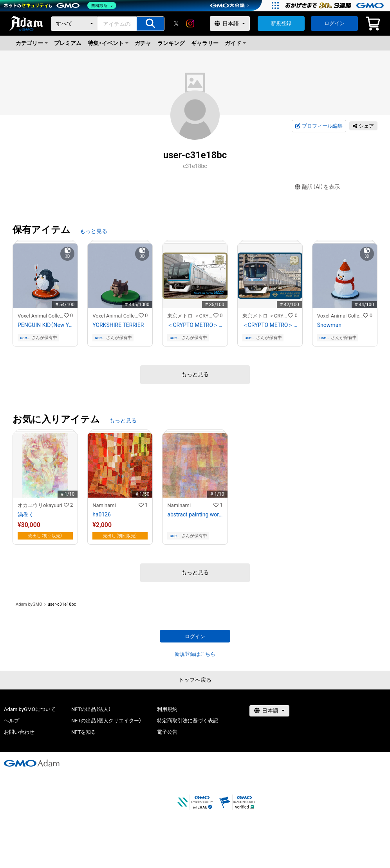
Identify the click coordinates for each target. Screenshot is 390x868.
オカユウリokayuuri (40, 505)
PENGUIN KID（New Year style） (45, 325)
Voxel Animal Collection (41, 316)
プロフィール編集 (319, 126)
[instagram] (190, 23)
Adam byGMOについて (30, 709)
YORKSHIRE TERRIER (118, 325)
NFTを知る (84, 732)
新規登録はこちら (195, 654)
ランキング (171, 43)
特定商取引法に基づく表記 (188, 721)
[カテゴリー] (74, 24)
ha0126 (102, 514)
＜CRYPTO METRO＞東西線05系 (270, 325)
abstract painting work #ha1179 (195, 514)
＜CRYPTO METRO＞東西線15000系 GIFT (195, 325)
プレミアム (68, 43)
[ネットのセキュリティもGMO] (60, 5)
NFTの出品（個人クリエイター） (106, 721)
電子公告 (167, 732)
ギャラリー (205, 43)
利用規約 (167, 709)
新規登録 (281, 23)
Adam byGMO (29, 604)
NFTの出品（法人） (91, 709)
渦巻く (26, 514)
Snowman (329, 325)
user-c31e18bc (25, 338)
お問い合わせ (19, 732)
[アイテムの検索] (150, 24)
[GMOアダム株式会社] (32, 763)
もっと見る (94, 231)
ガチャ (143, 43)
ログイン (334, 23)
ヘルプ (12, 721)
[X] (176, 23)
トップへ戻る (195, 680)
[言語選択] (230, 23)
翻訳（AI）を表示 (317, 187)
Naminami (104, 505)
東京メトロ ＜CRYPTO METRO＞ (190, 316)
